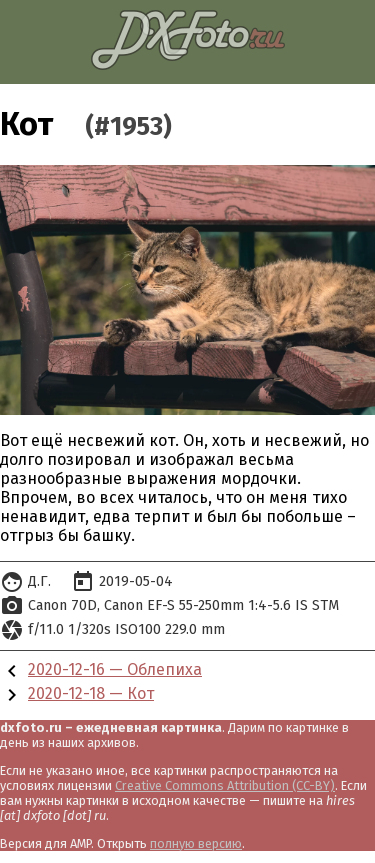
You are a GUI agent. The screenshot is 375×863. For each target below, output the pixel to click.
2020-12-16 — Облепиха (115, 669)
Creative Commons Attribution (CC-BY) (225, 785)
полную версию (196, 843)
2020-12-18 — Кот (91, 693)
